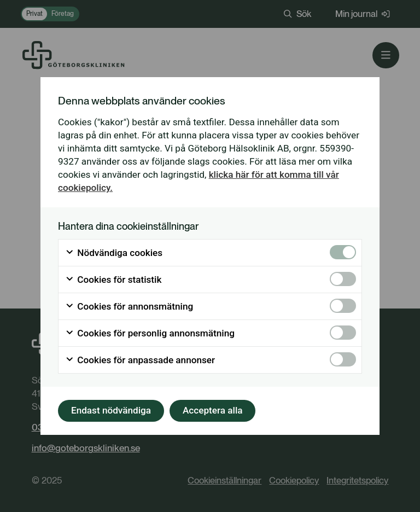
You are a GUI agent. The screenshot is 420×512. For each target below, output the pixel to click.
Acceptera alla (213, 410)
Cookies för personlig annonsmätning (150, 333)
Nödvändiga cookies (114, 253)
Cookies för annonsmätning (129, 306)
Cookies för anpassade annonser (140, 360)
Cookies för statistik (113, 280)
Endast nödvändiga (111, 410)
